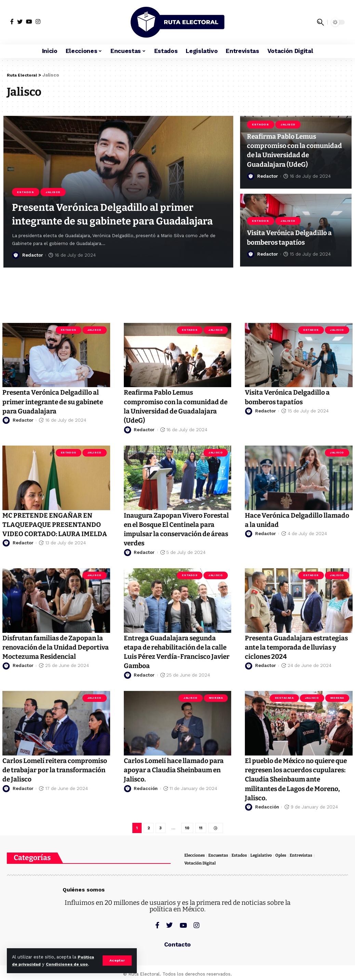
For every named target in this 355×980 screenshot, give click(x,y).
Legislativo (265, 857)
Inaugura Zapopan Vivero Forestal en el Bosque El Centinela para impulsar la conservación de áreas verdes (175, 529)
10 (187, 829)
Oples (286, 857)
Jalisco (55, 166)
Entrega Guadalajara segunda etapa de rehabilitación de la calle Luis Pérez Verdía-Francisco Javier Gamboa (175, 652)
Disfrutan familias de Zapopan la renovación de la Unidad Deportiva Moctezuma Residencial (55, 652)
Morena (216, 698)
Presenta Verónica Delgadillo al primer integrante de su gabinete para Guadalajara (118, 201)
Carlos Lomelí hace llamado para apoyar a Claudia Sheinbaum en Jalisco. (171, 770)
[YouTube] (29, 22)
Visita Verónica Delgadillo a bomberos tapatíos (294, 237)
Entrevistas (307, 857)
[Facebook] (12, 22)
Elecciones (195, 857)
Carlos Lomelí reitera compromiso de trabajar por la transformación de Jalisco (54, 770)
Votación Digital (201, 865)
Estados (26, 166)
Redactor (33, 255)
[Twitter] (20, 22)
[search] (320, 22)
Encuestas (221, 857)
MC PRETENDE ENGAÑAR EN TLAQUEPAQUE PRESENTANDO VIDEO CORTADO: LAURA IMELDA (51, 529)
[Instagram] (38, 22)
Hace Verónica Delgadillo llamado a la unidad (289, 520)
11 (201, 829)
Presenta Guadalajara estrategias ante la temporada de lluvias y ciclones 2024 (296, 647)
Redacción (146, 788)
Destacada (284, 698)
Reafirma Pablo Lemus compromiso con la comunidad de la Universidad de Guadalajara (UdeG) (295, 145)
